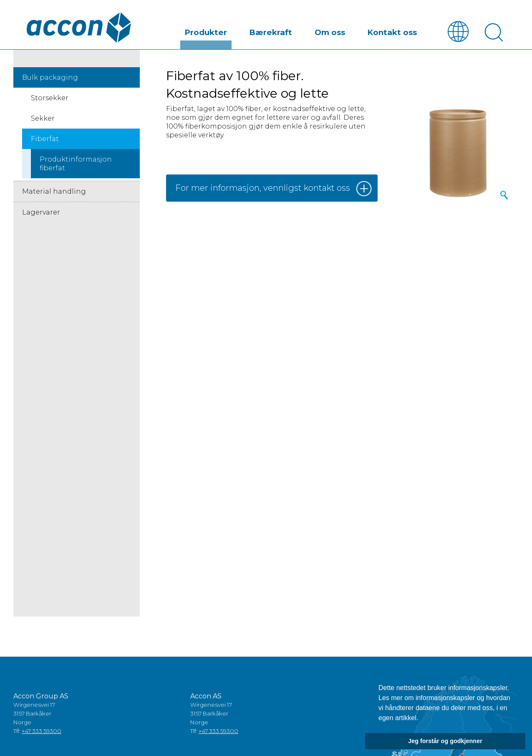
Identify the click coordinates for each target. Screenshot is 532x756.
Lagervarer (41, 213)
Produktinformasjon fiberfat (76, 164)
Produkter (257, 31)
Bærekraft (306, 31)
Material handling (54, 192)
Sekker (43, 119)
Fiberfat (45, 139)
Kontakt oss (400, 31)
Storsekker (50, 98)
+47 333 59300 (42, 731)
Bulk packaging (50, 78)
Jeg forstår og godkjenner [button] (445, 741)
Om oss (352, 31)
